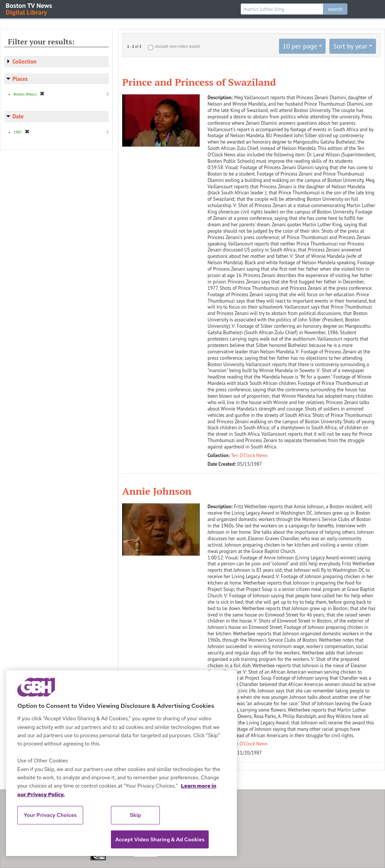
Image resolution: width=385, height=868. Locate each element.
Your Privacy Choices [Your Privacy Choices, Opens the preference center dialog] (50, 815)
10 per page (300, 46)
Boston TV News (29, 8)
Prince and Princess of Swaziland (199, 82)
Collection (24, 61)
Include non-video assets (177, 46)
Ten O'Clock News (249, 455)
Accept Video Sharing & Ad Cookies (160, 839)
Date (18, 116)
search (335, 9)
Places (20, 79)
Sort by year (350, 46)
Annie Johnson (157, 491)
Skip (136, 815)
